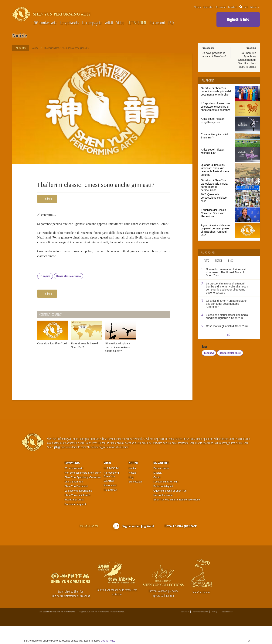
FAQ (171, 23)
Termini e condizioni (200, 629)
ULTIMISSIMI (137, 23)
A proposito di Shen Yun (112, 492)
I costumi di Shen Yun (166, 499)
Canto (157, 495)
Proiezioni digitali (163, 504)
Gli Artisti (109, 498)
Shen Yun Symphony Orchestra (83, 495)
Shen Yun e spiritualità (77, 513)
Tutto (206, 260)
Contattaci (233, 7)
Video (120, 23)
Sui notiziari (110, 507)
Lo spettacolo (70, 23)
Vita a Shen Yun (74, 499)
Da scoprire (221, 7)
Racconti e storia (163, 513)
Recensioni (157, 23)
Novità (132, 486)
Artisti (109, 23)
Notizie (35, 48)
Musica (157, 490)
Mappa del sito (227, 629)
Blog (231, 260)
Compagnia (72, 480)
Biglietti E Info (238, 19)
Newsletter (208, 7)
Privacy (214, 629)
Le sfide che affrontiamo (78, 508)
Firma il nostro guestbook (181, 543)
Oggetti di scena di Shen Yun (170, 508)
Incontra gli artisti (74, 517)
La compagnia (92, 23)
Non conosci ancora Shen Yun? (83, 490)
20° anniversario (45, 23)
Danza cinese (161, 486)
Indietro (20, 48)
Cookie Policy (108, 641)
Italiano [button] (255, 7)
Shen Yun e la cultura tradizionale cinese (177, 517)
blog (131, 495)
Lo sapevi (45, 294)
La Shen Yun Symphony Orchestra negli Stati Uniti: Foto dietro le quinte (247, 60)
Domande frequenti (76, 522)
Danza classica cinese (68, 294)
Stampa (198, 7)
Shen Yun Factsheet (76, 504)
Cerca (244, 7)
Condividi (47, 199)
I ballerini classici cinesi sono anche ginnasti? (67, 48)
